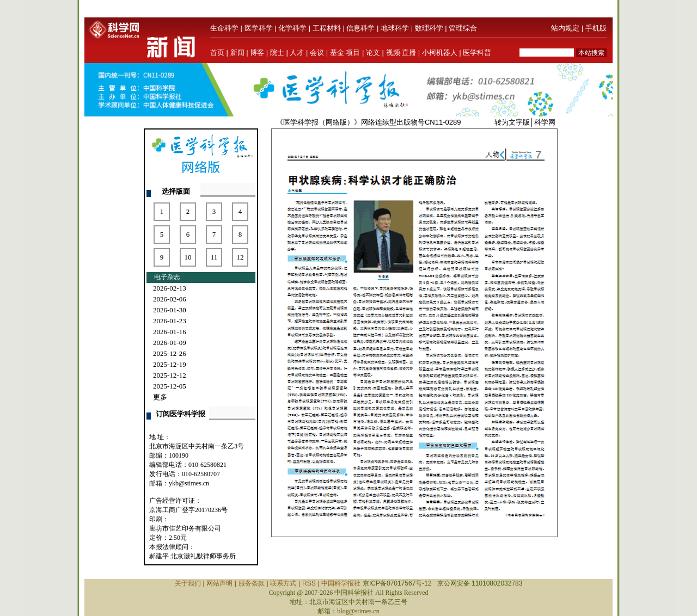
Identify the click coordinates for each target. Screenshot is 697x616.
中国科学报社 (341, 583)
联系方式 (283, 583)
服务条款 (252, 583)
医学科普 (477, 53)
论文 (373, 53)
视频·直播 (401, 53)
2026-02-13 (170, 288)
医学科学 (259, 28)
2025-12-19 (170, 364)
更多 (160, 397)
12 (240, 257)
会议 (317, 53)
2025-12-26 (170, 353)
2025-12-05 (170, 386)
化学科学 (292, 28)
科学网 (545, 122)
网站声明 (219, 583)
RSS (309, 583)
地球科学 (395, 28)
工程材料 (327, 28)
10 (188, 257)
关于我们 (188, 583)
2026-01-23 (170, 321)
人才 (297, 53)
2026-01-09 (170, 343)
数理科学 (429, 28)
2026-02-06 (170, 299)
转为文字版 (512, 122)
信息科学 (360, 28)
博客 (257, 53)
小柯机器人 (440, 53)
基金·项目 (345, 53)
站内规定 (565, 28)
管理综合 (463, 28)
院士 (277, 53)
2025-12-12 (170, 375)
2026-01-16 (170, 332)
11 (214, 257)
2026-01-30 (170, 310)
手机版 (596, 28)
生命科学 (224, 28)
